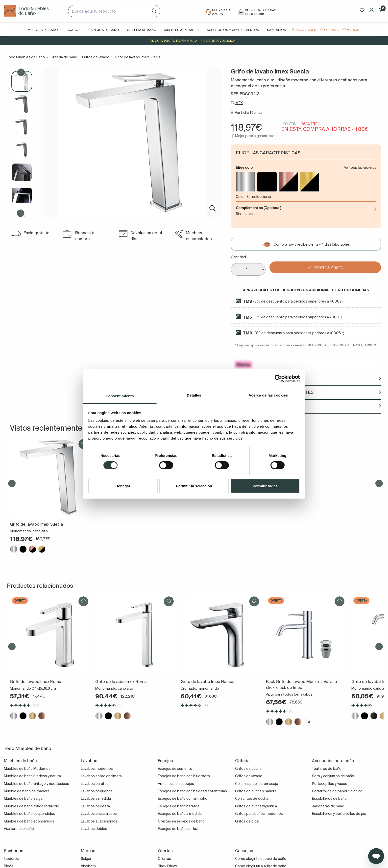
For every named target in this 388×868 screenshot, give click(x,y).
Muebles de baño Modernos (27, 769)
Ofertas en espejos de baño (181, 821)
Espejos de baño (104, 30)
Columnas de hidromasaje (257, 784)
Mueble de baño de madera (27, 791)
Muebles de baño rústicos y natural (33, 776)
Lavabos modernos (97, 769)
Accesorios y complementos (233, 30)
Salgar (86, 859)
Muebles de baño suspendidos (30, 814)
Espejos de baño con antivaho (183, 798)
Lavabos (73, 30)
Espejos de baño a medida (180, 814)
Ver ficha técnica (249, 113)
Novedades (306, 30)
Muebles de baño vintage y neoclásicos (36, 784)
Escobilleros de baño (329, 798)
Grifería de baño (142, 30)
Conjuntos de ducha (252, 798)
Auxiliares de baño (19, 829)
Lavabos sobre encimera (101, 776)
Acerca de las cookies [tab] (268, 395)
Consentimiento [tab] (120, 396)
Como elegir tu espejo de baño (261, 859)
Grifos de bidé (247, 821)
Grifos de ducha (248, 769)
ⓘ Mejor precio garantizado (254, 136)
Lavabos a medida (96, 798)
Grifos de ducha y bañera (256, 791)
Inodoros (11, 859)
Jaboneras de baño (328, 806)
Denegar (123, 486)
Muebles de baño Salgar (24, 798)
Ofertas (331, 30)
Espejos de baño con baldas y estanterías (192, 791)
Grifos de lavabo (96, 57)
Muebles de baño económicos (29, 821)
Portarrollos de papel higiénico (337, 791)
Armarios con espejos (176, 784)
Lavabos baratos (95, 784)
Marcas (354, 30)
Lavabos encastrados (99, 814)
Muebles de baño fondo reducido (32, 806)
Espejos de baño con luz (178, 829)
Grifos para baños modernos (259, 814)
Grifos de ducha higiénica (256, 806)
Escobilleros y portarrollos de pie (339, 814)
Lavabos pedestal (96, 806)
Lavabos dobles (94, 829)
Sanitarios (277, 30)
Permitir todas (265, 486)
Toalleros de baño (327, 769)
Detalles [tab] (194, 395)
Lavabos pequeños (97, 791)
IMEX (239, 103)
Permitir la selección (194, 486)
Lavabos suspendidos (99, 821)
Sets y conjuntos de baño (333, 776)
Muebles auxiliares (182, 30)
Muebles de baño (43, 30)
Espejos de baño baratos (179, 806)
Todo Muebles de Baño (26, 57)
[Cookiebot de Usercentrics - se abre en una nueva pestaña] (278, 378)
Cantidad (238, 257)
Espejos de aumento (175, 769)
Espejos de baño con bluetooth (184, 776)
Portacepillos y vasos (330, 784)
